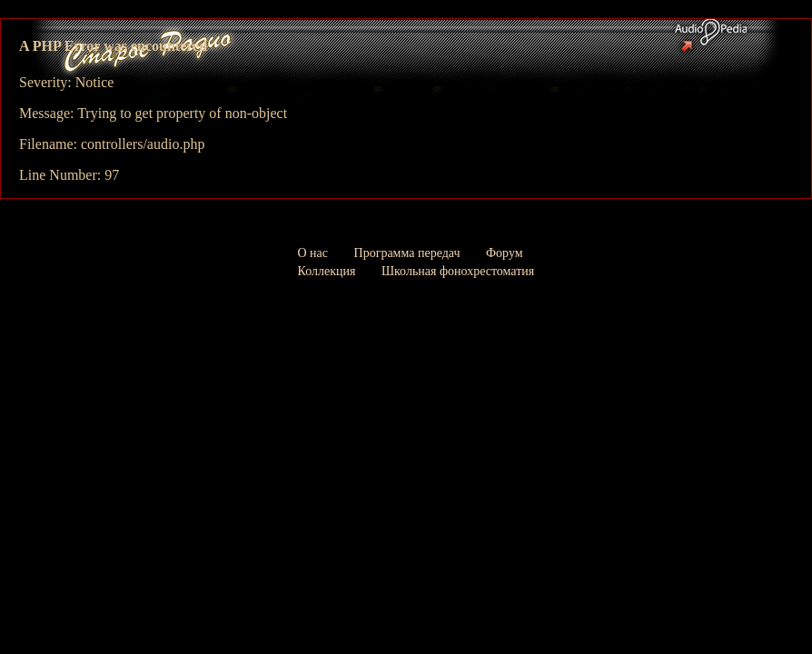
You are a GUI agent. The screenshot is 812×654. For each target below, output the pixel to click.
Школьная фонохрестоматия (458, 271)
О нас (313, 253)
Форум (505, 253)
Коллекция (327, 271)
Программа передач (407, 253)
